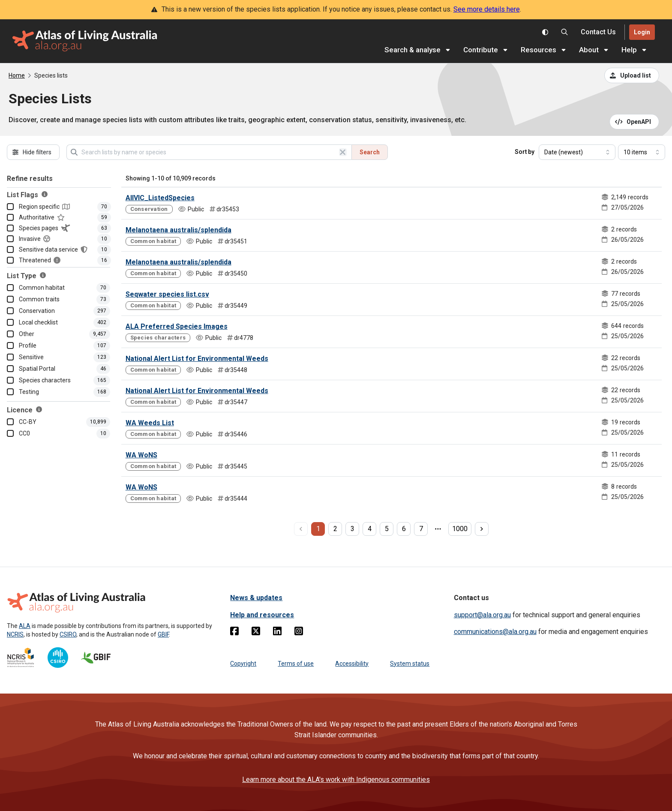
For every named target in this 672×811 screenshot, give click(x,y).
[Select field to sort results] (577, 152)
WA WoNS (141, 455)
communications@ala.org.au (495, 632)
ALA (25, 626)
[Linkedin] (277, 633)
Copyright (243, 664)
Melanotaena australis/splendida (178, 230)
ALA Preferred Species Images (177, 326)
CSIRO (68, 634)
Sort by (525, 152)
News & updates (256, 598)
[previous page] (301, 529)
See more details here (487, 9)
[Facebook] (234, 633)
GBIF (163, 634)
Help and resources (262, 615)
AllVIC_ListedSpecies (160, 198)
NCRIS (15, 634)
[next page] (482, 529)
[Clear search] (343, 152)
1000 (460, 529)
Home (17, 75)
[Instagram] (299, 633)
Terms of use (296, 664)
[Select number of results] (642, 152)
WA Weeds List (150, 423)
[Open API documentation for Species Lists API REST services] (634, 122)
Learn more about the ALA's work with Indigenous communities (336, 779)
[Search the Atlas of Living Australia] (564, 32)
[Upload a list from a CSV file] (632, 75)
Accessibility (352, 664)
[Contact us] (598, 32)
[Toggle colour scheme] (545, 32)
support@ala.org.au (482, 615)
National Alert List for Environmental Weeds (197, 359)
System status (410, 664)
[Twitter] (256, 633)
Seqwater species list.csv (167, 294)
